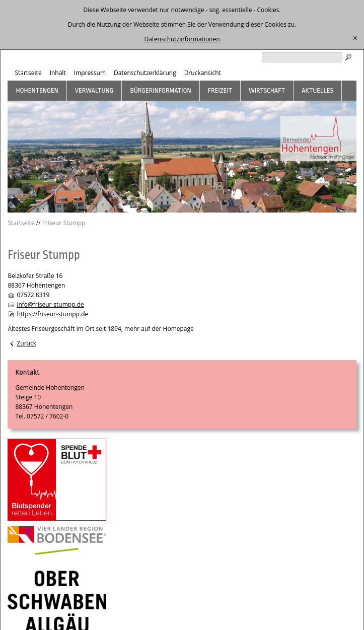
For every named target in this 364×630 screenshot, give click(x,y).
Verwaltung (94, 90)
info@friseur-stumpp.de (50, 304)
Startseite (28, 73)
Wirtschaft (267, 90)
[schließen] (355, 38)
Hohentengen (37, 90)
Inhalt (58, 73)
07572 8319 (33, 295)
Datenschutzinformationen (182, 39)
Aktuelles (317, 90)
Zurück (26, 343)
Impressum (90, 73)
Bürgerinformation (160, 90)
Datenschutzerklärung (145, 73)
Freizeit (220, 90)
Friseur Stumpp (64, 223)
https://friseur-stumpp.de (52, 314)
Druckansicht (203, 73)
